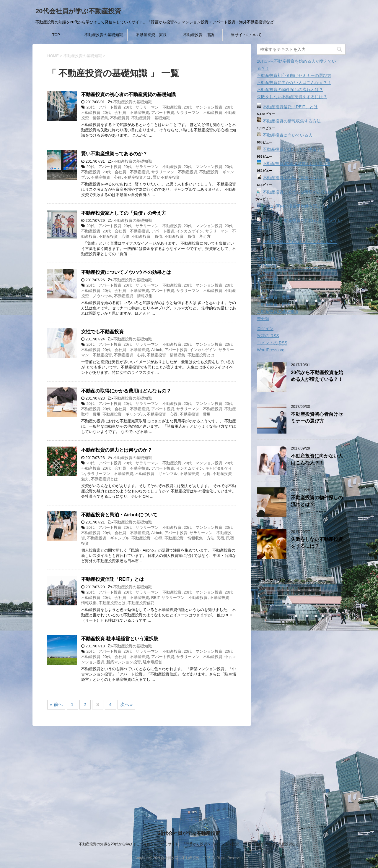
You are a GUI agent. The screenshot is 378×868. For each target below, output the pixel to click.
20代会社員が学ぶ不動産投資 (78, 11)
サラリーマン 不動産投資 (199, 113)
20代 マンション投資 (203, 107)
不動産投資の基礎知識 (104, 35)
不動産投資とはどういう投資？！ (294, 149)
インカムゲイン (190, 231)
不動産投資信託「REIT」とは (113, 579)
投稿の (268, 336)
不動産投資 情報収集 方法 (189, 538)
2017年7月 (267, 280)
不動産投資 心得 (106, 177)
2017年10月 (268, 259)
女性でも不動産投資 (102, 332)
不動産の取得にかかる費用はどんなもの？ (126, 391)
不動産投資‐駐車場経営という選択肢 (120, 639)
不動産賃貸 (120, 118)
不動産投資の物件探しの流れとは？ (290, 90)
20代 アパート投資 (104, 107)
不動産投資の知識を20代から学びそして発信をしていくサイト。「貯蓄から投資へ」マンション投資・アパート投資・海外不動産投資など (189, 844)
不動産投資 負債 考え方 (188, 236)
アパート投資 (163, 113)
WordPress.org (271, 350)
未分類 (263, 319)
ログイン (265, 329)
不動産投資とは (137, 177)
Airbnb (157, 350)
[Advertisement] (301, 694)
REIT (155, 598)
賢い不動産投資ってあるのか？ (114, 154)
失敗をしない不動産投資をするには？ (292, 97)
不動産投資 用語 (199, 35)
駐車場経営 (153, 662)
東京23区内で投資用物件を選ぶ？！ (296, 206)
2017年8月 (267, 273)
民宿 (220, 538)
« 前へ (56, 704)
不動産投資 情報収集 (133, 296)
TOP (56, 35)
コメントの (272, 343)
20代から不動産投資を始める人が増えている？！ (317, 376)
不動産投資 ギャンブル (124, 414)
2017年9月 (267, 266)
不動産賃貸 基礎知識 (151, 118)
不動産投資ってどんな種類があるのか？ (300, 192)
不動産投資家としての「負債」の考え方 (124, 213)
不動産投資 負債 (147, 236)
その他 (263, 290)
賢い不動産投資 (166, 177)
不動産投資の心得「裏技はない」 (294, 178)
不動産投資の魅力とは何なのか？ (117, 450)
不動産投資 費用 (195, 414)
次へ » (127, 704)
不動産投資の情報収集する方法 (292, 121)
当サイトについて (246, 35)
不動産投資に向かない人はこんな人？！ (294, 83)
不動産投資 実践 (151, 35)
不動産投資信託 (141, 603)
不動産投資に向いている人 (288, 135)
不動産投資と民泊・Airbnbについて (119, 515)
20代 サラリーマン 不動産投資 (152, 107)
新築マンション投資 (124, 662)
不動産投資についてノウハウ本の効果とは (126, 272)
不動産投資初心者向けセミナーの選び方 (294, 75)
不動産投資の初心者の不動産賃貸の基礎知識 (128, 94)
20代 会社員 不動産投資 (126, 113)
